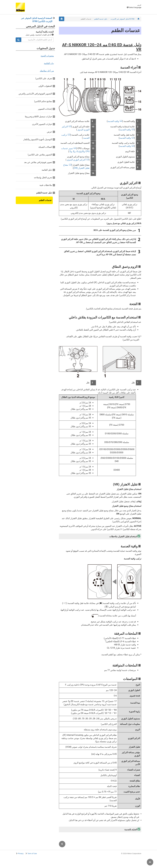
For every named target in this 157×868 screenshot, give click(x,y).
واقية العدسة (113, 121)
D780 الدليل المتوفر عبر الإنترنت (122, 19)
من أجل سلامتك (47, 71)
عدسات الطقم (45, 200)
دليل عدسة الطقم (101, 19)
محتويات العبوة (47, 56)
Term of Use (32, 853)
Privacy (21, 853)
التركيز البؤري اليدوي (76, 160)
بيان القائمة (49, 63)
